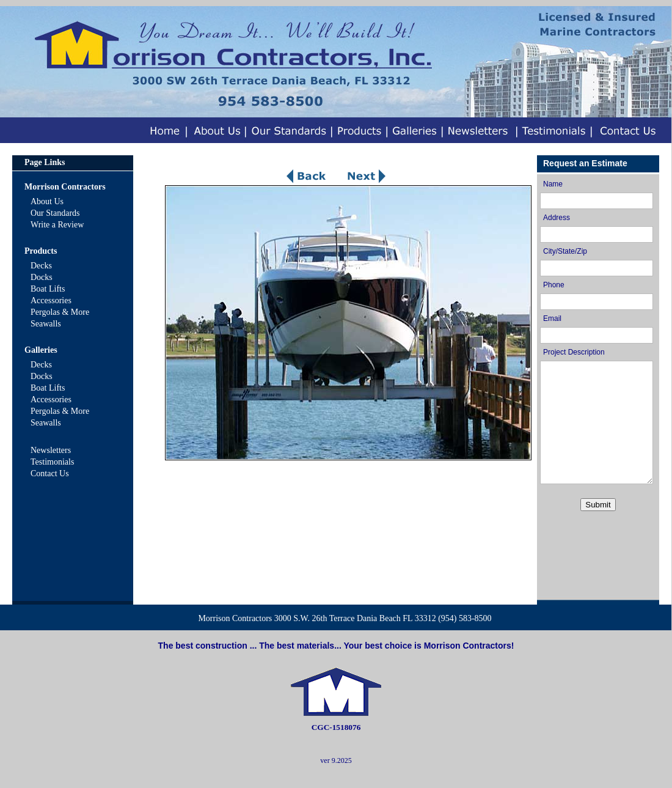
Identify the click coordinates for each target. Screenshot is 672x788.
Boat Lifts (48, 289)
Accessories (51, 300)
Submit (598, 505)
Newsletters (51, 450)
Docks (42, 277)
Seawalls (46, 324)
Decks (41, 266)
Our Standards (55, 213)
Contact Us (50, 473)
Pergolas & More (60, 312)
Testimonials (52, 462)
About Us (47, 201)
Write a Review (57, 225)
